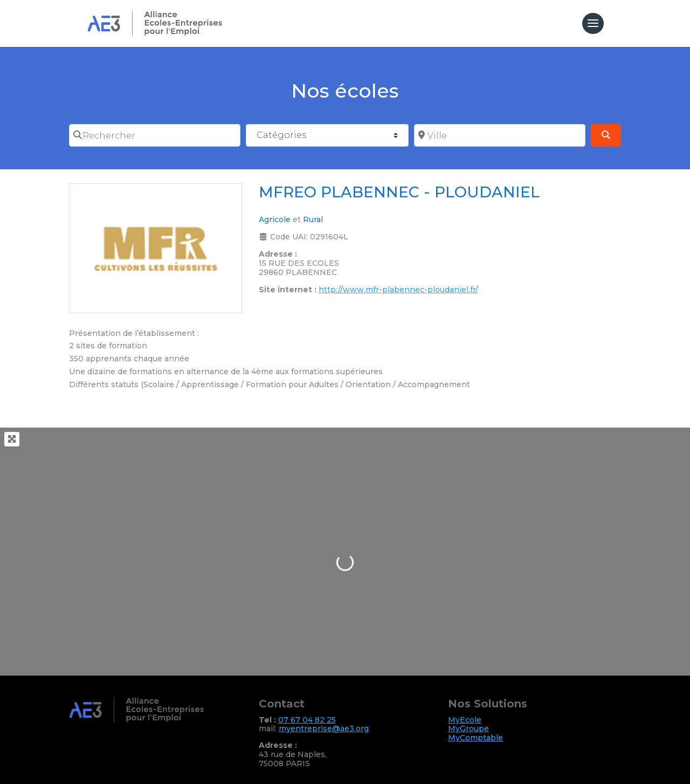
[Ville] (500, 135)
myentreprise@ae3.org (324, 728)
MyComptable (475, 738)
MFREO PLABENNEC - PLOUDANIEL (399, 192)
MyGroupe (468, 728)
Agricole (275, 219)
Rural (313, 219)
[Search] (606, 135)
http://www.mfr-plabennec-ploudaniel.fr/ (398, 290)
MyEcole (465, 720)
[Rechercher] (155, 135)
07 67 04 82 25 (307, 720)
